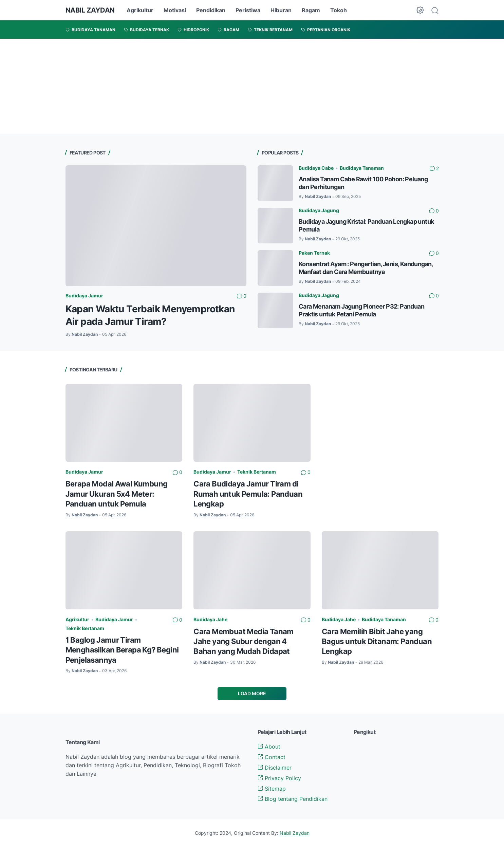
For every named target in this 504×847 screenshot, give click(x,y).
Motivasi (175, 10)
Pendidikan (211, 10)
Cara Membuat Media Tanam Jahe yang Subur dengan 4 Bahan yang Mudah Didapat (244, 641)
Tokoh (339, 10)
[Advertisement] (204, 86)
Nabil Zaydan (295, 833)
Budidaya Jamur (84, 296)
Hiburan (281, 10)
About (269, 747)
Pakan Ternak (314, 253)
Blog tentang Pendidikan (293, 799)
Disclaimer (275, 768)
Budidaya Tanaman (362, 168)
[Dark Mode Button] (420, 10)
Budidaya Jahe (210, 619)
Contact (272, 757)
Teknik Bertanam (257, 472)
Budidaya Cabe (316, 168)
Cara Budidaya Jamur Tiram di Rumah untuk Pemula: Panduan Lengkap (248, 494)
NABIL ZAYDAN (90, 10)
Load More (252, 693)
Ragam (311, 10)
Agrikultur (140, 10)
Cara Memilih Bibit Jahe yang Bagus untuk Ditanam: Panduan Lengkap (377, 641)
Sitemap (272, 789)
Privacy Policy (279, 778)
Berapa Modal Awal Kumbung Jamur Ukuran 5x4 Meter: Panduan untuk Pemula (117, 494)
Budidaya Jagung (319, 210)
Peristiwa (248, 10)
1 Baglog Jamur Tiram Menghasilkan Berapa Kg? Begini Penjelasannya (122, 650)
